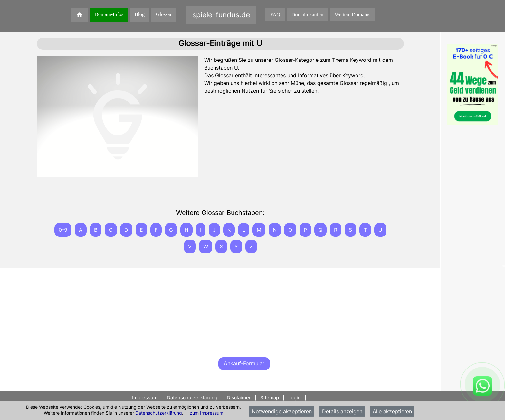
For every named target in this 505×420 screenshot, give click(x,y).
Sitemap (270, 398)
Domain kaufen (307, 15)
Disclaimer (239, 398)
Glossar (164, 14)
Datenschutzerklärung (159, 413)
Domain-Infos (109, 14)
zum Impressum (206, 413)
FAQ (275, 15)
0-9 (63, 230)
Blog (140, 14)
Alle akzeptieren (392, 412)
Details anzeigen (342, 412)
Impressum (145, 398)
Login (295, 398)
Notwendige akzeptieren (282, 412)
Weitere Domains (353, 15)
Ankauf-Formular (244, 363)
